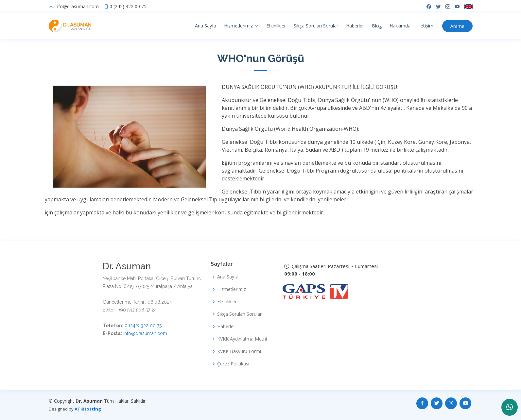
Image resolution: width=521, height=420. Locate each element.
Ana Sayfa (206, 26)
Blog (377, 26)
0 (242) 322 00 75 (128, 7)
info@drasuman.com (77, 7)
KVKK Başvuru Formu (240, 351)
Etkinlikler (276, 26)
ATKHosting (88, 409)
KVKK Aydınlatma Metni (242, 339)
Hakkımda (400, 26)
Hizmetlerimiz (232, 289)
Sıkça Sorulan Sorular (316, 26)
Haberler (355, 26)
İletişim (426, 26)
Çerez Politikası (233, 364)
